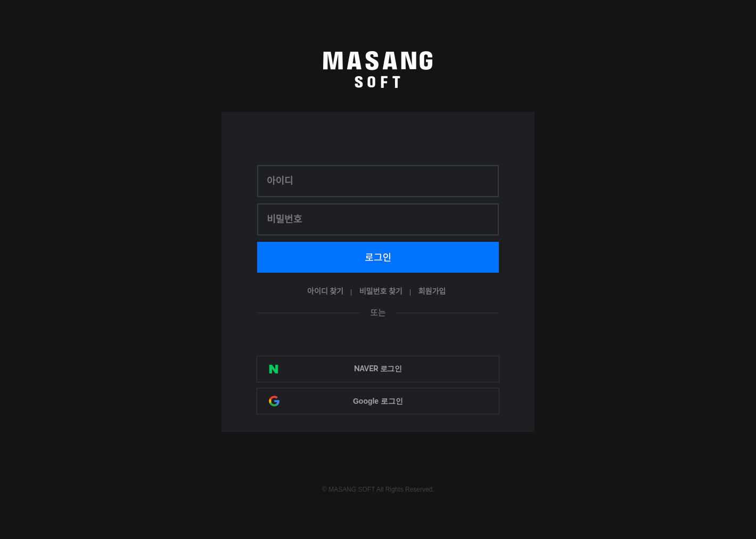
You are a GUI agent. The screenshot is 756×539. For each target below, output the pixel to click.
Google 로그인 (378, 401)
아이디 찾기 (325, 292)
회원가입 (432, 292)
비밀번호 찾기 (381, 292)
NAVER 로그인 (378, 369)
